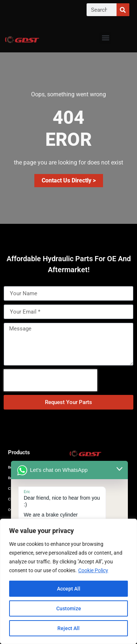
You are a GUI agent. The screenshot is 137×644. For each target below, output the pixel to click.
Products (19, 452)
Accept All (69, 589)
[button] (105, 38)
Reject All (68, 628)
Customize (69, 608)
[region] (68, 581)
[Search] (123, 10)
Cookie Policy (93, 570)
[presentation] (50, 380)
